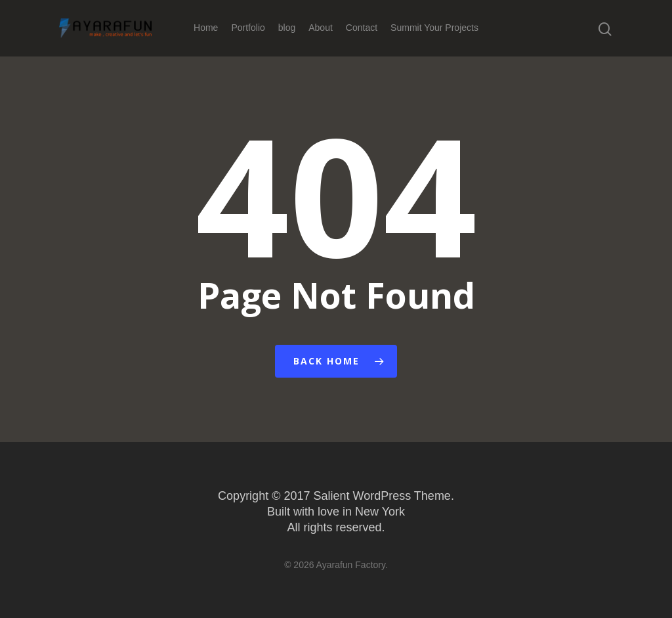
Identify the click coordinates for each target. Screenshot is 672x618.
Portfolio (248, 28)
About (321, 28)
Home (206, 28)
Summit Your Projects (434, 28)
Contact (362, 28)
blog (287, 28)
